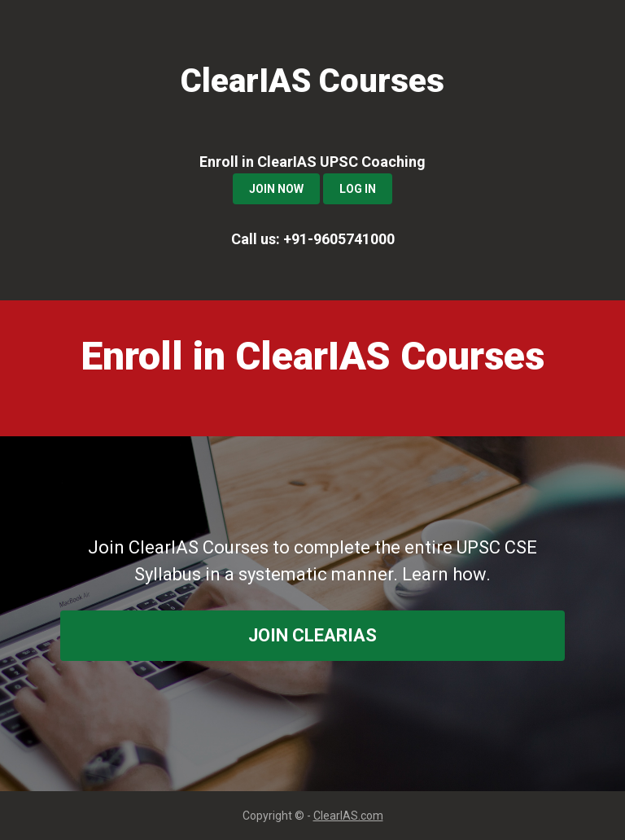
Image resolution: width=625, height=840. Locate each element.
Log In (358, 189)
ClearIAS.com (348, 816)
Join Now (276, 189)
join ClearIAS (312, 635)
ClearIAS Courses (312, 81)
